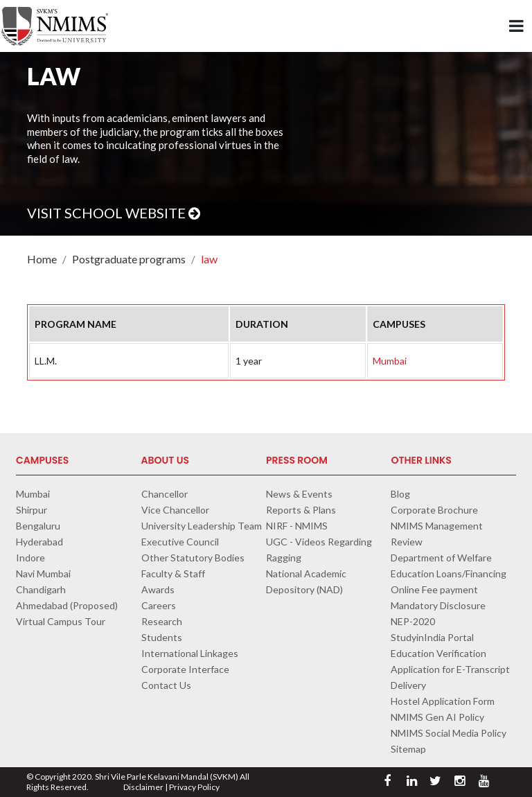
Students (162, 637)
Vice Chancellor (175, 510)
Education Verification (438, 653)
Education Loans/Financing (449, 573)
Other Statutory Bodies (193, 558)
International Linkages (190, 653)
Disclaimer (143, 787)
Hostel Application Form (443, 701)
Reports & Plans (301, 510)
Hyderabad (39, 542)
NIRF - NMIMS (297, 526)
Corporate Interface (185, 669)
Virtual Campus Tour (61, 621)
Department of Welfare (441, 558)
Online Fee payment (434, 589)
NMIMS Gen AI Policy (437, 717)
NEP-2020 (413, 621)
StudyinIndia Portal (432, 637)
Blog (400, 494)
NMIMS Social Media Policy (449, 733)
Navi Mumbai (43, 573)
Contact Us (166, 685)
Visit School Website (114, 213)
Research (162, 621)
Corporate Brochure (434, 510)
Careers (159, 605)
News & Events (299, 494)
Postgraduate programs (129, 259)
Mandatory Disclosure (438, 605)
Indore (30, 558)
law (209, 259)
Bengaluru (38, 526)
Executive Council (180, 542)
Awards (158, 589)
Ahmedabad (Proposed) (67, 605)
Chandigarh (41, 589)
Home (42, 259)
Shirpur (32, 510)
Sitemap (408, 749)
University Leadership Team (202, 526)
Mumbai (390, 361)
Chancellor (165, 494)
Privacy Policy (194, 787)
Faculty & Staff (173, 573)
